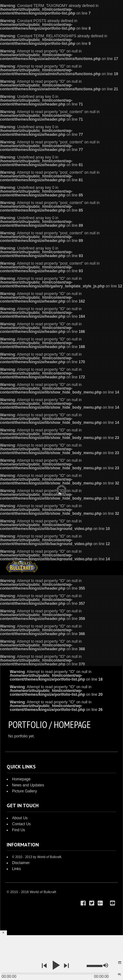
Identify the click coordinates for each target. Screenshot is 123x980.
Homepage (21, 779)
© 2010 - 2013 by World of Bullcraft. (37, 857)
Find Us (18, 830)
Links (16, 869)
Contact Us (21, 824)
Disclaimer (21, 863)
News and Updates (28, 785)
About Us (20, 818)
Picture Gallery (25, 791)
